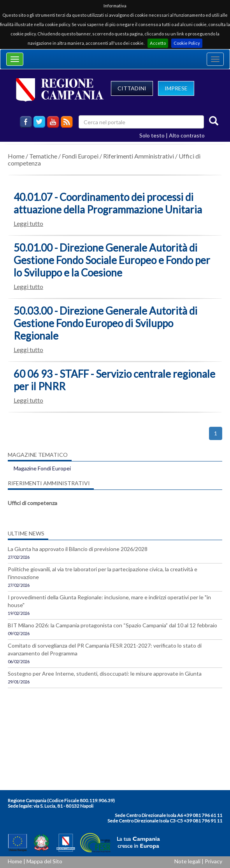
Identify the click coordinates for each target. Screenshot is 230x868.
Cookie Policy (187, 43)
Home (16, 156)
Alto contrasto (187, 135)
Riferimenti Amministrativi (139, 156)
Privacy (213, 861)
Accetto (158, 43)
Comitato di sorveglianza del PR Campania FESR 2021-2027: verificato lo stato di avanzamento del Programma (105, 649)
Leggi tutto (28, 223)
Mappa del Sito (44, 861)
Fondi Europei (80, 156)
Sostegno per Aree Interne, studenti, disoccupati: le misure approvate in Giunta (105, 673)
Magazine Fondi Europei (42, 468)
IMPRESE (176, 88)
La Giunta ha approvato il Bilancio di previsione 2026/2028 (78, 549)
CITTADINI (132, 88)
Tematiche (43, 156)
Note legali (187, 861)
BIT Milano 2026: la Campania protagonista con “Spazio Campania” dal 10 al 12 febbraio (112, 625)
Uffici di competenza (32, 503)
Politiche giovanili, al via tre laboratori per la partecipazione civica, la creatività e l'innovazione (103, 573)
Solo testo (152, 135)
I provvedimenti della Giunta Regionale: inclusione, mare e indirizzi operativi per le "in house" (109, 601)
